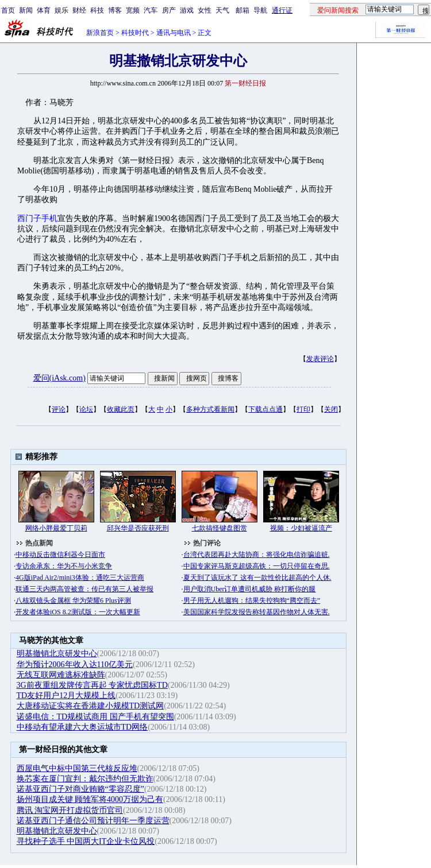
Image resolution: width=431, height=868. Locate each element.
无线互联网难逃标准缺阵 (61, 675)
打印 (303, 409)
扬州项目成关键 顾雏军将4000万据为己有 (90, 799)
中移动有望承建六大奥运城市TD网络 (82, 727)
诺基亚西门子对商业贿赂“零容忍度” (80, 789)
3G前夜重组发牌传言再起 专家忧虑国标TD (92, 685)
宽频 (133, 10)
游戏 (187, 10)
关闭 (331, 409)
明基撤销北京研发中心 (57, 654)
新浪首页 (100, 33)
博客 (115, 10)
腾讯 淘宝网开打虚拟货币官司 (70, 810)
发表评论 (320, 359)
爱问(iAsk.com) (59, 378)
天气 (222, 10)
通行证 (282, 10)
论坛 (86, 409)
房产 (169, 10)
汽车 (151, 10)
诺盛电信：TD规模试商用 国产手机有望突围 (95, 717)
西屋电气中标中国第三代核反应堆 (77, 768)
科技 (97, 10)
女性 (205, 10)
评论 (59, 409)
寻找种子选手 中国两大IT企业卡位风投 (86, 841)
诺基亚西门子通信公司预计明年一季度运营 (93, 821)
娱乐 (61, 10)
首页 (8, 10)
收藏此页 (121, 409)
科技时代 (135, 33)
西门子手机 (37, 218)
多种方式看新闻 (210, 409)
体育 (44, 10)
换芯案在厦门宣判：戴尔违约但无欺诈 (85, 779)
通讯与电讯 (174, 33)
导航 (260, 10)
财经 (79, 10)
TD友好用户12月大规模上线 (66, 695)
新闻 (26, 10)
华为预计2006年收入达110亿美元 (75, 664)
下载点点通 (265, 409)
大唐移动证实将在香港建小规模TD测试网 (91, 706)
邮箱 (243, 10)
